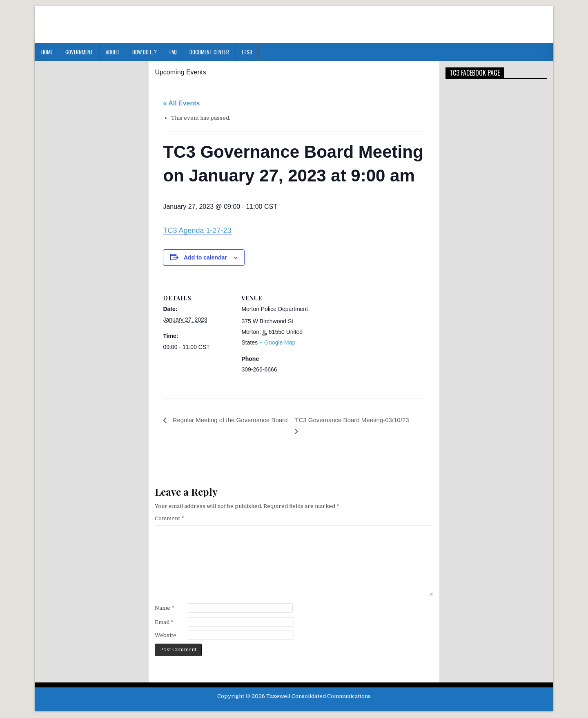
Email (164, 623)
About (113, 52)
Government (79, 52)
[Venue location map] (363, 335)
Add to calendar (205, 257)
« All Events (181, 103)
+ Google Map (277, 342)
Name (165, 609)
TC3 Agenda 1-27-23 (197, 230)
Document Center (209, 52)
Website (166, 636)
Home (47, 52)
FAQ (173, 52)
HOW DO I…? (145, 52)
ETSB (247, 52)
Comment (169, 519)
